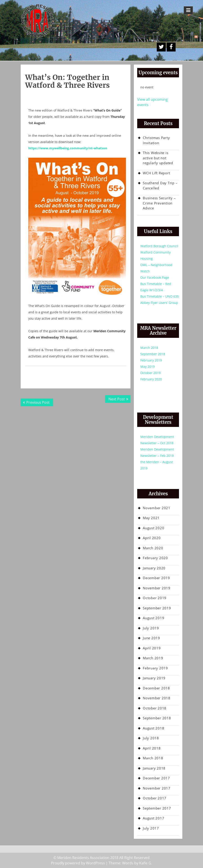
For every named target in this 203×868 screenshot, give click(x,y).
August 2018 (153, 728)
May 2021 (151, 518)
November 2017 (157, 788)
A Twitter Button (161, 47)
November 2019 (157, 588)
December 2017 (156, 778)
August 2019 (153, 618)
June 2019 (151, 638)
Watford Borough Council (159, 246)
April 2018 (152, 748)
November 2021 (157, 508)
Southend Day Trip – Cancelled (160, 185)
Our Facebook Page (155, 277)
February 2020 (151, 379)
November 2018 (157, 698)
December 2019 (156, 578)
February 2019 (151, 360)
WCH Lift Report (156, 173)
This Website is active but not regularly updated (158, 158)
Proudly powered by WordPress (78, 863)
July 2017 (151, 828)
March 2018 (149, 348)
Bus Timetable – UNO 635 (160, 296)
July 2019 (151, 628)
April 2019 (152, 648)
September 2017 (157, 808)
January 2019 (154, 678)
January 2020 (154, 568)
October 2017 (155, 798)
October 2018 (155, 708)
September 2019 (157, 608)
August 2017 (153, 818)
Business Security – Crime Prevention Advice (159, 203)
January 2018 (154, 768)
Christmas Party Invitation (156, 140)
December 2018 (156, 688)
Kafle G (145, 863)
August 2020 (153, 528)
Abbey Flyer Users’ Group (159, 303)
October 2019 (150, 373)
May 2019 (148, 367)
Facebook (171, 47)
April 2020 (152, 538)
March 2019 (153, 658)
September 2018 (153, 354)
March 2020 (153, 548)
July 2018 (151, 738)
